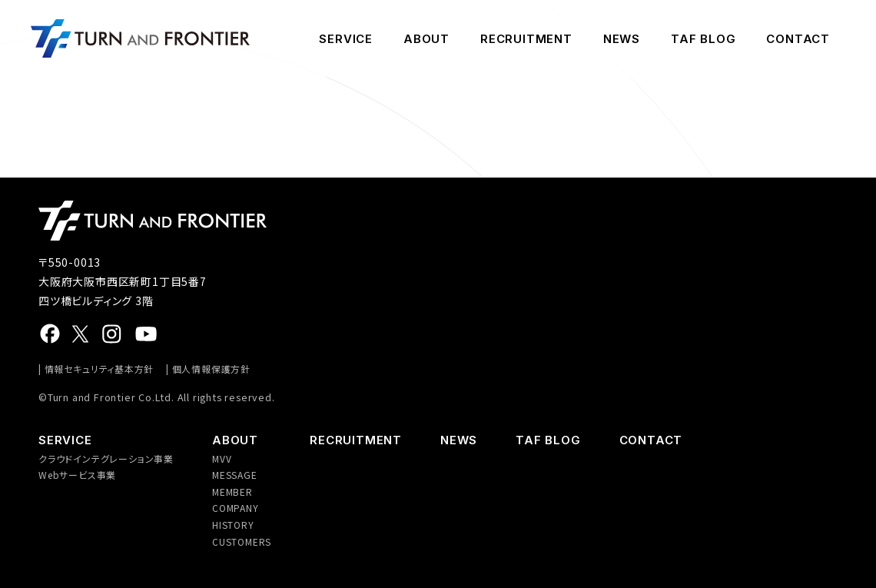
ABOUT (426, 39)
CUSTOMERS (242, 541)
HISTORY (233, 525)
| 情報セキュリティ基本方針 (96, 369)
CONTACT (798, 39)
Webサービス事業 (77, 475)
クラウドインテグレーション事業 (106, 458)
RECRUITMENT (526, 39)
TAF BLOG (703, 39)
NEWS (622, 39)
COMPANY (236, 508)
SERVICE (346, 39)
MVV (222, 458)
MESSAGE (235, 475)
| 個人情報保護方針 (208, 369)
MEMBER (232, 492)
